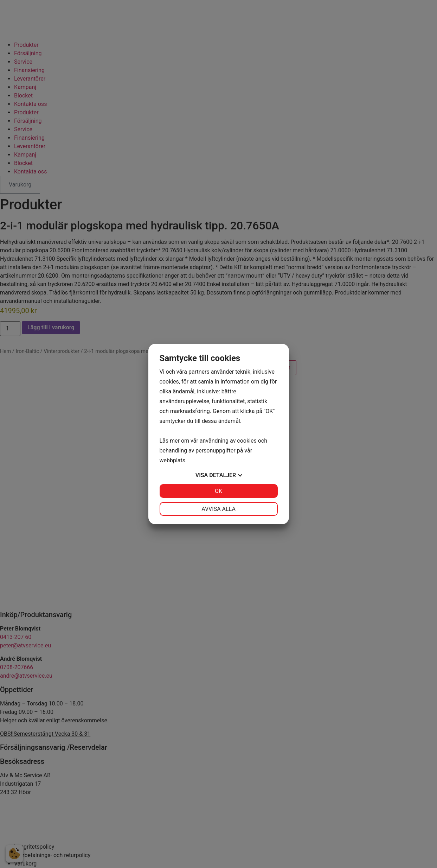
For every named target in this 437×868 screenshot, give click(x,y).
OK (218, 491)
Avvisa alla (218, 509)
